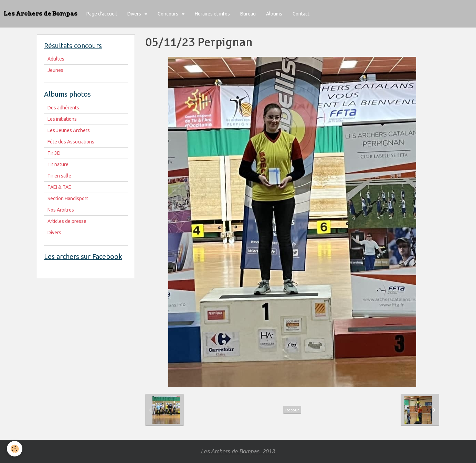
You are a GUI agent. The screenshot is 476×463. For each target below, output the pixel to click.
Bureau (248, 14)
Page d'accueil (102, 14)
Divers (135, 14)
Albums (274, 14)
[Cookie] (15, 449)
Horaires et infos (212, 14)
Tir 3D (54, 153)
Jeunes (55, 70)
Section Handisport (68, 198)
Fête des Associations (71, 142)
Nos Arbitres (61, 210)
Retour (292, 410)
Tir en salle (59, 176)
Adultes (56, 59)
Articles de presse (67, 221)
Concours (168, 14)
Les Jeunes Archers (69, 130)
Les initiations (62, 119)
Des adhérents (63, 108)
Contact (301, 14)
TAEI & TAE (59, 187)
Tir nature (58, 164)
